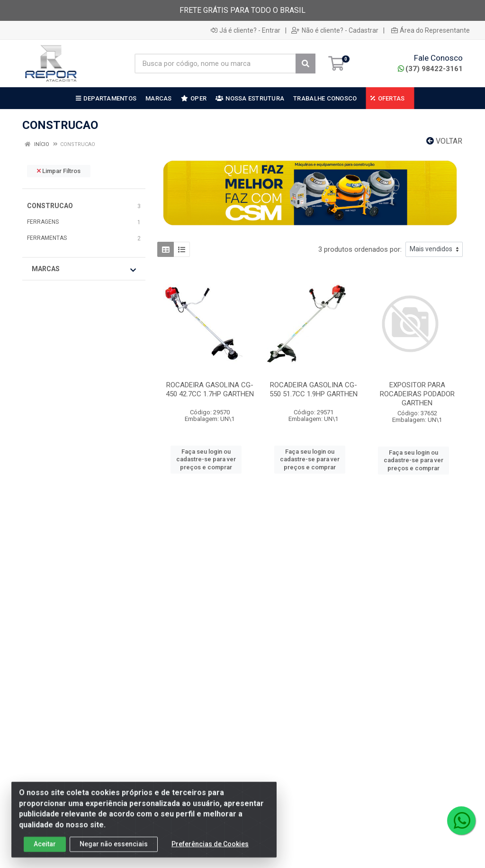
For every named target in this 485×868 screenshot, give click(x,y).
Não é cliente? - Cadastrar (335, 30)
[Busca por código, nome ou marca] (215, 64)
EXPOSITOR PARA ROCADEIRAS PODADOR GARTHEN (417, 394)
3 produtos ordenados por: (360, 249)
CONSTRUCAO (50, 206)
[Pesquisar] (305, 64)
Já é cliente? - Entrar (246, 30)
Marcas (84, 269)
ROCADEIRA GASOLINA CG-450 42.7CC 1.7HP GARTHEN (210, 389)
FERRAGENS (43, 222)
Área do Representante (431, 30)
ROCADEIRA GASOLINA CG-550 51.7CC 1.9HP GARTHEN (314, 389)
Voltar (444, 141)
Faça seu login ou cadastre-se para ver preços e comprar (206, 459)
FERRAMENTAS (47, 238)
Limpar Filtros (59, 171)
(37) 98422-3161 (430, 69)
